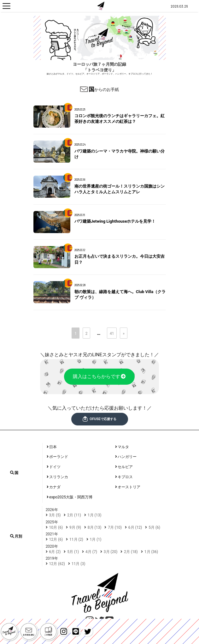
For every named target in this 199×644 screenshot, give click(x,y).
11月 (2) (76, 539)
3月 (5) (55, 515)
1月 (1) (96, 539)
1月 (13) (95, 515)
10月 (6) (56, 527)
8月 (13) (95, 527)
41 (112, 334)
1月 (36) (151, 552)
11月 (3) (79, 564)
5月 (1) (73, 552)
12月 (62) (57, 564)
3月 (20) (111, 552)
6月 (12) (135, 527)
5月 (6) (154, 527)
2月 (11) (74, 515)
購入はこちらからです (99, 377)
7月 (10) (115, 527)
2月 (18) (131, 552)
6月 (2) (55, 552)
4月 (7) (91, 552)
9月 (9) (75, 527)
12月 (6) (56, 539)
